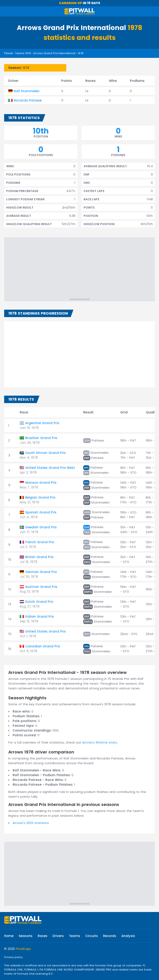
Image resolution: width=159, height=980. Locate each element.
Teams (75, 936)
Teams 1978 (23, 53)
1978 (81, 53)
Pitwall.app (23, 949)
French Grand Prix (40, 542)
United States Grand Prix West (50, 468)
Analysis (128, 936)
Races (43, 936)
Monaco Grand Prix (41, 483)
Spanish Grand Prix (41, 512)
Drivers (58, 936)
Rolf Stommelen (27, 91)
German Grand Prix (41, 572)
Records (110, 936)
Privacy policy (13, 957)
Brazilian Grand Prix (41, 438)
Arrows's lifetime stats (100, 742)
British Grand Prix (39, 557)
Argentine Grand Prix (42, 423)
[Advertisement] (82, 268)
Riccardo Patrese (28, 100)
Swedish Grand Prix (41, 527)
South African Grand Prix (45, 453)
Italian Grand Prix (40, 617)
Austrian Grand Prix (41, 587)
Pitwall (8, 53)
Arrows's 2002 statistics (31, 823)
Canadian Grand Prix (43, 646)
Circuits (92, 936)
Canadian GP (70, 3)
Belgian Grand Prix (40, 497)
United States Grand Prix (45, 631)
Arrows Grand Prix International (54, 53)
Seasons (26, 936)
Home (9, 936)
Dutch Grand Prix (39, 602)
